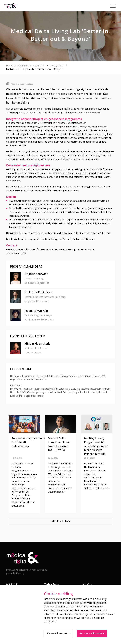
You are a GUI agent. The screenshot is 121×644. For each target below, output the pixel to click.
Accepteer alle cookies (92, 633)
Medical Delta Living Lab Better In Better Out (87, 233)
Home (9, 66)
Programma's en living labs (31, 66)
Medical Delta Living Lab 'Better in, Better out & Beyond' (66, 239)
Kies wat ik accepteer (58, 633)
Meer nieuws (61, 521)
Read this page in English (19, 84)
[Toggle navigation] (113, 6)
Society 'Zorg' (57, 66)
